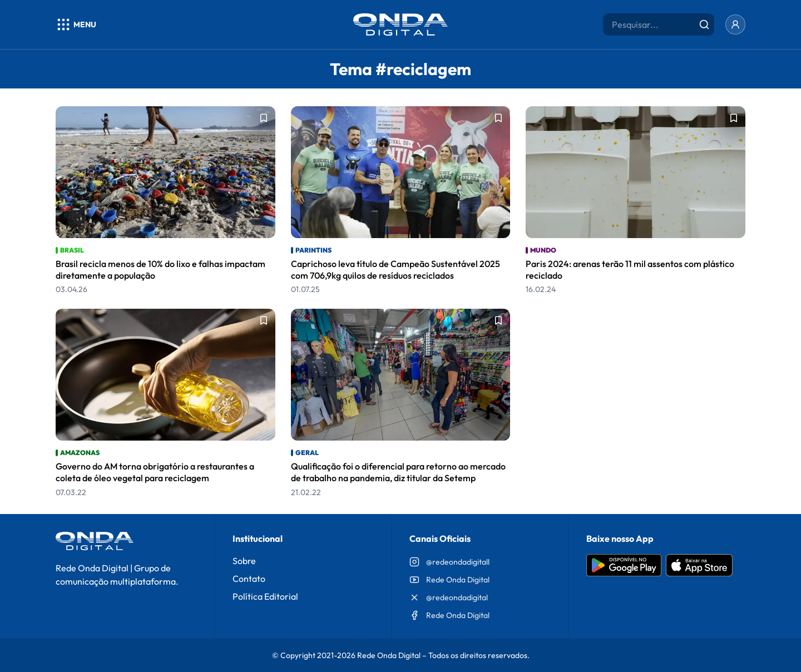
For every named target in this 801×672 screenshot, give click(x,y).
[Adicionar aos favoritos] (264, 118)
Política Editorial (265, 596)
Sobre (244, 561)
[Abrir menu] (76, 24)
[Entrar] (735, 24)
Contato (249, 579)
